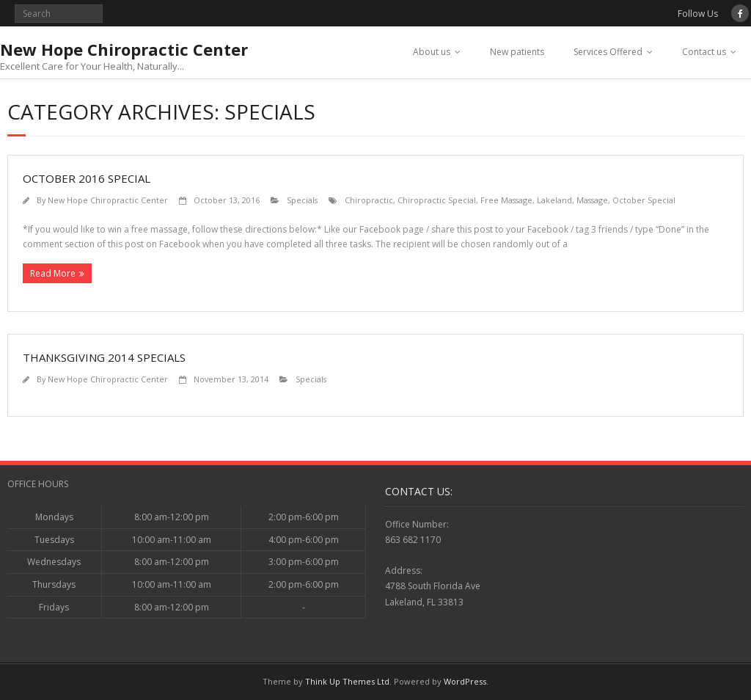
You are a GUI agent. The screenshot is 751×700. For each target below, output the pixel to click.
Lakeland (554, 200)
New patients (517, 52)
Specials (302, 200)
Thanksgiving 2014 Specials (104, 357)
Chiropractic (369, 200)
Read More (53, 273)
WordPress (465, 681)
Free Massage (506, 200)
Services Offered (608, 52)
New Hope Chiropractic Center (108, 200)
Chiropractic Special (437, 200)
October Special (644, 200)
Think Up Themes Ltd (347, 681)
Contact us (704, 52)
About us (432, 52)
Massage (592, 200)
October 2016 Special (87, 178)
